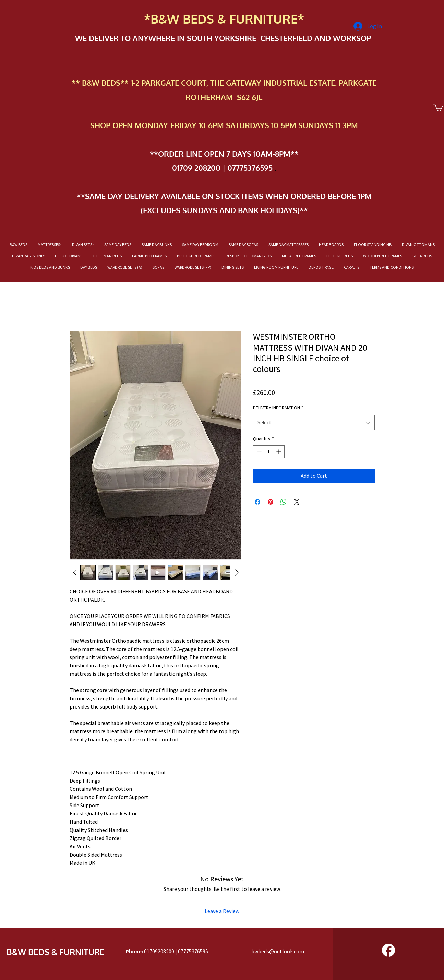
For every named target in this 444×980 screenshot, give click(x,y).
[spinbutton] (269, 452)
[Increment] (279, 452)
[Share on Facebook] (257, 502)
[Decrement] (258, 452)
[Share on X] (297, 502)
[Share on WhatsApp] (284, 502)
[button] (438, 107)
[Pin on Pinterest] (271, 502)
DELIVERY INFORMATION (278, 408)
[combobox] (314, 422)
